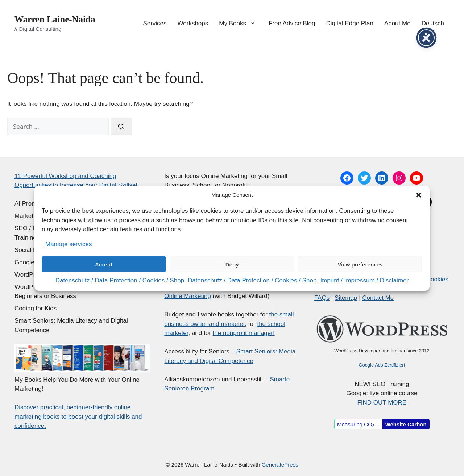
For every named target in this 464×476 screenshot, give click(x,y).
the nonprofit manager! (244, 333)
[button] (419, 195)
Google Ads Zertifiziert (382, 365)
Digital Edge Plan (349, 23)
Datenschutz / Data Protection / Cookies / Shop (120, 280)
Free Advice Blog (292, 23)
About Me (397, 23)
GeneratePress (280, 465)
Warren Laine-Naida (55, 19)
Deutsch (433, 23)
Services (155, 23)
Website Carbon (406, 424)
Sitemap (346, 298)
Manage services (69, 244)
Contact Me (378, 298)
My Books (241, 24)
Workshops (193, 23)
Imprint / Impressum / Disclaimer (364, 280)
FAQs (322, 298)
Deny (232, 264)
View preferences (360, 264)
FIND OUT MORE (382, 403)
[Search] (121, 127)
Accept (104, 264)
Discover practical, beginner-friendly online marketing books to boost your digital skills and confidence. (78, 417)
